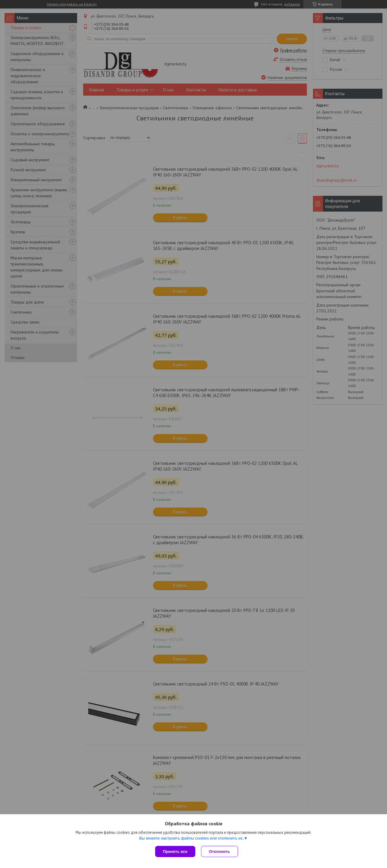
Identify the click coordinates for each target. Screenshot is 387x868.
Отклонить (220, 852)
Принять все (175, 852)
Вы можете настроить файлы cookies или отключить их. (191, 838)
